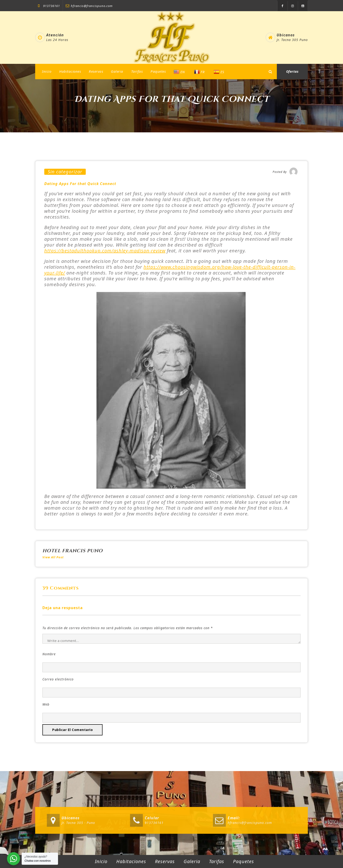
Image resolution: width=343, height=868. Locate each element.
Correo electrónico (58, 679)
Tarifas (137, 71)
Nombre (49, 654)
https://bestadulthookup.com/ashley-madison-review (105, 251)
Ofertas (292, 71)
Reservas (96, 71)
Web (46, 704)
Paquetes (158, 71)
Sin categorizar (65, 172)
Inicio (47, 71)
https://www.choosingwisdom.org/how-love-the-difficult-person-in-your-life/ (170, 270)
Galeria (117, 71)
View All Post (53, 557)
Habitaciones (70, 71)
